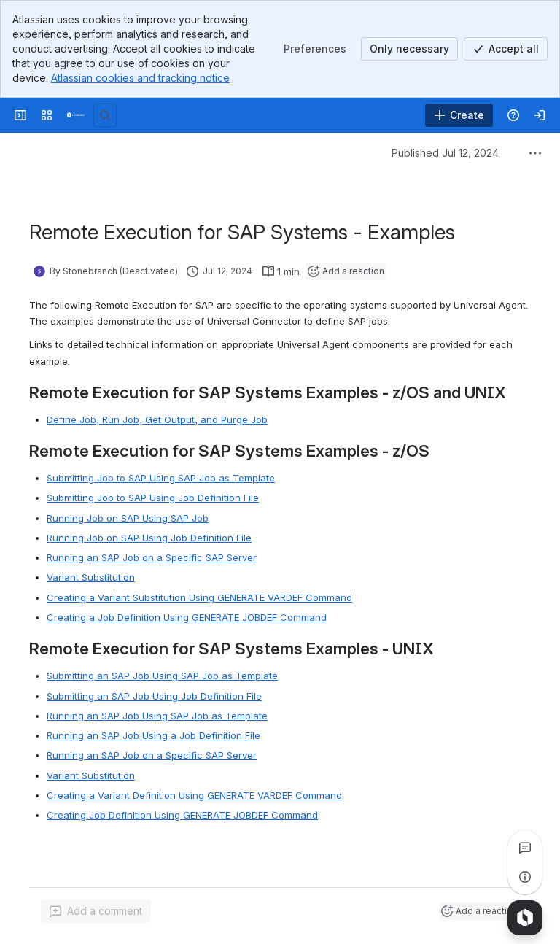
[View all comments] (525, 848)
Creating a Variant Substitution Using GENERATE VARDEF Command (199, 597)
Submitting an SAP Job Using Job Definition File (154, 696)
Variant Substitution (91, 577)
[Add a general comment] (96, 911)
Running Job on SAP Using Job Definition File (149, 538)
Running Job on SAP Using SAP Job (128, 518)
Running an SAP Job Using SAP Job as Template (157, 716)
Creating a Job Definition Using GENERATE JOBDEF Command (187, 617)
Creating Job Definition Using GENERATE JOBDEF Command (182, 815)
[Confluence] (76, 115)
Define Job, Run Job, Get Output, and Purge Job (157, 419)
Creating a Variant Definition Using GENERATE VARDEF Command (194, 795)
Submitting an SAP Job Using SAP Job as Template (162, 676)
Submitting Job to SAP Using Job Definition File (153, 498)
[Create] (459, 115)
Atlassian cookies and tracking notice (140, 78)
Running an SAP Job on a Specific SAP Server (152, 557)
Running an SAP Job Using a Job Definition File (153, 735)
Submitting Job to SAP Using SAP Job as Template (161, 478)
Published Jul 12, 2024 (445, 153)
